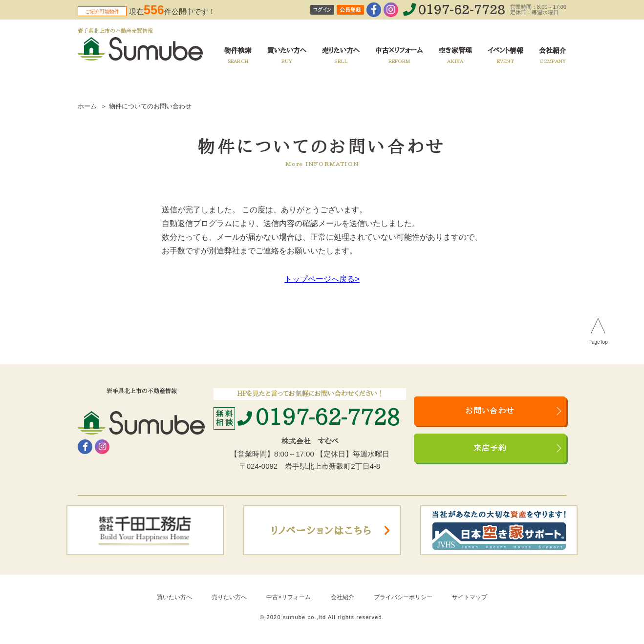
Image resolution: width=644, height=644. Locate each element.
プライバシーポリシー (403, 597)
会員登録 (350, 10)
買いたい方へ (174, 597)
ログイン (322, 10)
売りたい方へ (229, 597)
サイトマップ (470, 597)
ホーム (87, 106)
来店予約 (490, 448)
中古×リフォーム (289, 597)
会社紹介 (343, 597)
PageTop (598, 342)
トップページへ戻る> (322, 279)
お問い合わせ (490, 411)
